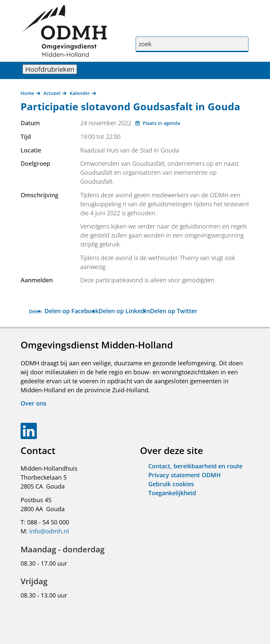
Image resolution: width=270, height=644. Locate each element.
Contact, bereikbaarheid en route (195, 466)
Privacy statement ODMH (185, 475)
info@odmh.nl (49, 531)
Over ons (34, 403)
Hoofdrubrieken (51, 69)
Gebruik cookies (171, 484)
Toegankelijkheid (172, 493)
